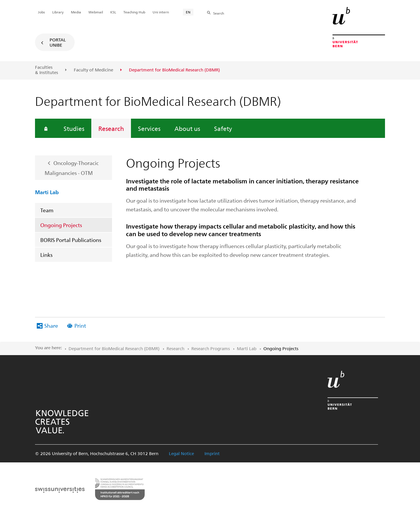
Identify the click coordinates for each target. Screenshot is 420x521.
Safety (223, 128)
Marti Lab (47, 192)
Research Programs (211, 348)
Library (58, 12)
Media (76, 12)
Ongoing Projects (61, 225)
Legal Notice (181, 453)
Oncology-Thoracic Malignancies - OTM (72, 168)
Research (111, 128)
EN (188, 12)
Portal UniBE (58, 42)
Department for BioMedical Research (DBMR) (114, 348)
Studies (74, 128)
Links (46, 255)
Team (47, 210)
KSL (113, 12)
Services (149, 128)
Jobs (41, 12)
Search (219, 13)
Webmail (96, 12)
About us (187, 128)
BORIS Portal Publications (71, 240)
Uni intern (161, 12)
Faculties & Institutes (47, 70)
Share (51, 326)
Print (80, 326)
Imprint (212, 453)
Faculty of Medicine (93, 70)
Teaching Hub (134, 12)
